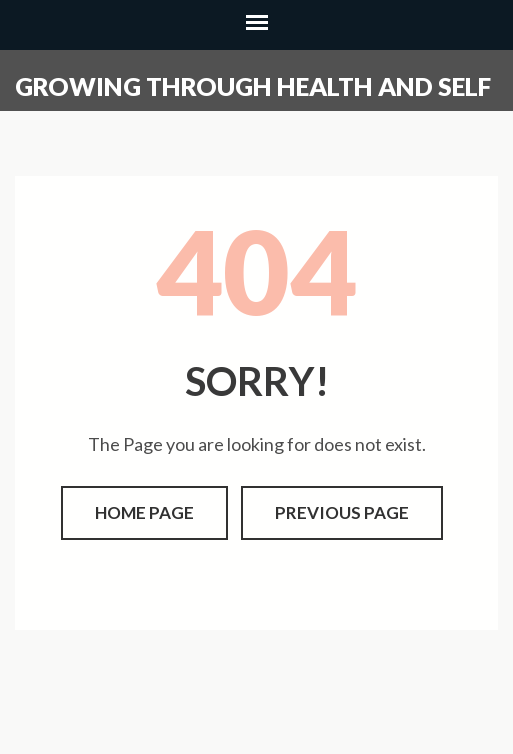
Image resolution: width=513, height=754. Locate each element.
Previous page (342, 512)
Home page (144, 512)
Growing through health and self (253, 86)
